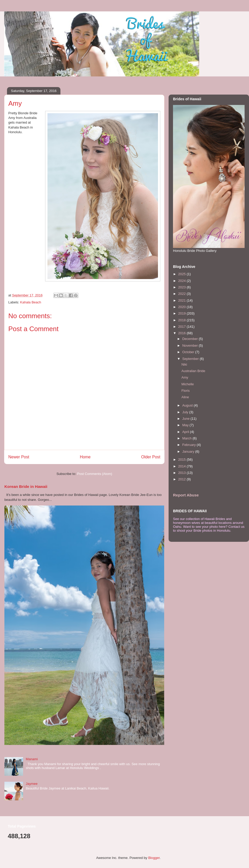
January (189, 451)
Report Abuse (186, 495)
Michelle (188, 384)
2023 (182, 287)
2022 (182, 294)
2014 (182, 466)
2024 (182, 281)
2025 (182, 274)
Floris (185, 391)
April (186, 432)
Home (85, 457)
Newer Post (19, 457)
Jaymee (32, 784)
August (188, 405)
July (186, 412)
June (186, 419)
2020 (182, 307)
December (191, 339)
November (191, 346)
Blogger (154, 858)
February (190, 445)
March (188, 438)
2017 (182, 327)
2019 (182, 313)
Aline (185, 397)
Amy (185, 377)
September (191, 359)
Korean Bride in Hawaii (26, 486)
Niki (184, 364)
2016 (182, 333)
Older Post (151, 457)
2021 (182, 300)
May (186, 425)
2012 (182, 479)
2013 (182, 473)
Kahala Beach (31, 302)
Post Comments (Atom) (95, 474)
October (189, 352)
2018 (182, 320)
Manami (32, 759)
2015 (182, 460)
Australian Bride (193, 371)
